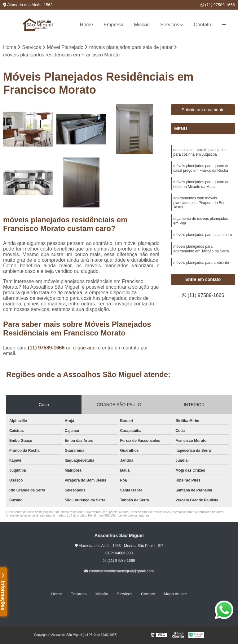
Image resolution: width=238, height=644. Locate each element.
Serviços (170, 25)
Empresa (113, 25)
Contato (202, 25)
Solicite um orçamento (203, 110)
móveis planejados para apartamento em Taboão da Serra (201, 249)
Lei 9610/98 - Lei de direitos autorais (125, 515)
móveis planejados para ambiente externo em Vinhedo (201, 265)
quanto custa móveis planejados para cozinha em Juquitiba (200, 152)
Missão (142, 25)
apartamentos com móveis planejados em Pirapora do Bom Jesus (200, 203)
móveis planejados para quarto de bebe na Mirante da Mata (201, 184)
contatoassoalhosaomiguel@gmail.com (119, 571)
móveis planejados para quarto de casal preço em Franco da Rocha (201, 168)
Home (87, 25)
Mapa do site (175, 594)
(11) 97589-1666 (218, 5)
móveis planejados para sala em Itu (203, 235)
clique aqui (85, 348)
